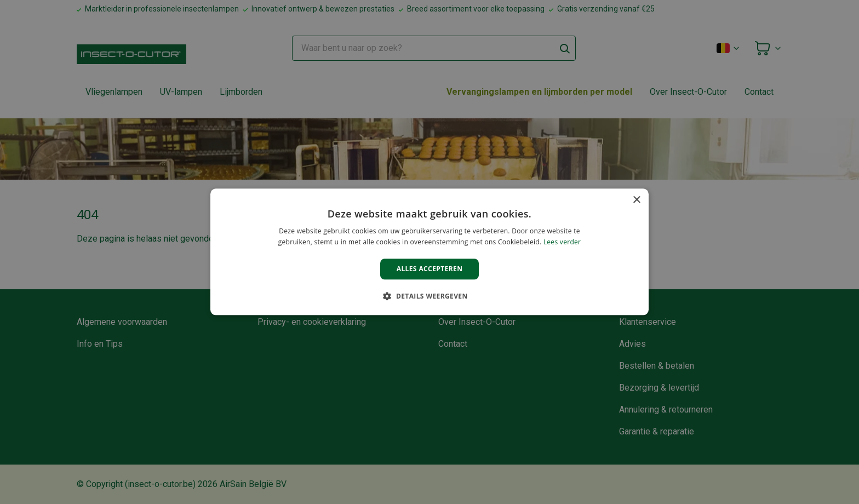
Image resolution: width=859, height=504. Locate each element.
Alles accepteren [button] (430, 269)
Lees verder (562, 242)
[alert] (429, 252)
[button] (429, 296)
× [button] (636, 200)
